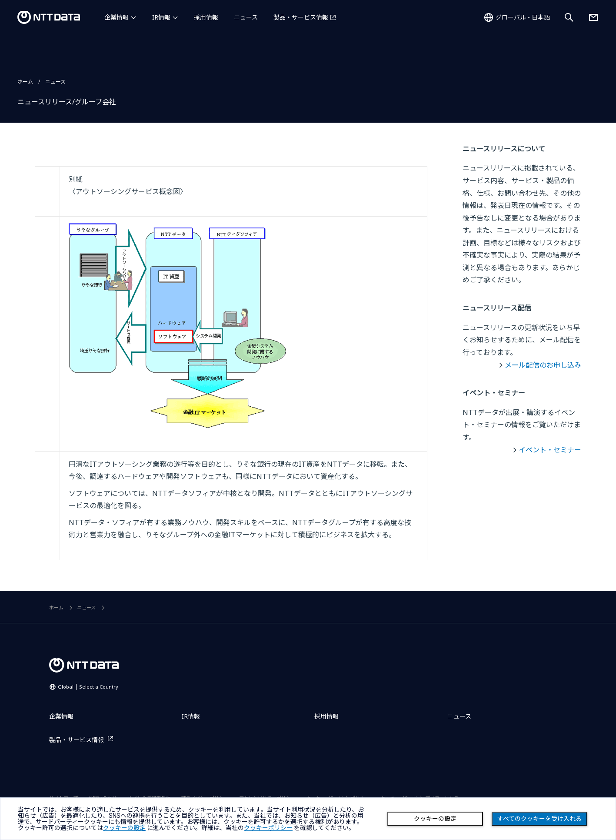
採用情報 (206, 17)
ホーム (25, 82)
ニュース (246, 17)
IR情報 (161, 17)
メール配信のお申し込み (543, 365)
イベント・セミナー (550, 450)
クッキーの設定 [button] (124, 828)
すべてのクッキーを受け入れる (539, 819)
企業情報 (117, 17)
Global (88, 687)
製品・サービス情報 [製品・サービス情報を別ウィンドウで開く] (301, 17)
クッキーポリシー (268, 828)
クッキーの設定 (435, 819)
